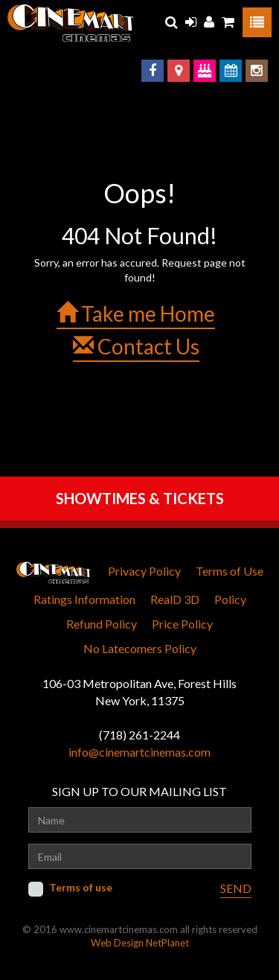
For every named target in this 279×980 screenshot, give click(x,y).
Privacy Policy (144, 571)
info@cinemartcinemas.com (139, 752)
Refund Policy (102, 624)
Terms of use (81, 887)
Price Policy (182, 624)
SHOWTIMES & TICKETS (140, 498)
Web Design (117, 943)
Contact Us (136, 346)
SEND (236, 888)
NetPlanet (167, 943)
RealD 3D (175, 599)
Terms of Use (230, 571)
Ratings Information (84, 599)
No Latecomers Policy (140, 648)
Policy (230, 599)
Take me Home (136, 314)
